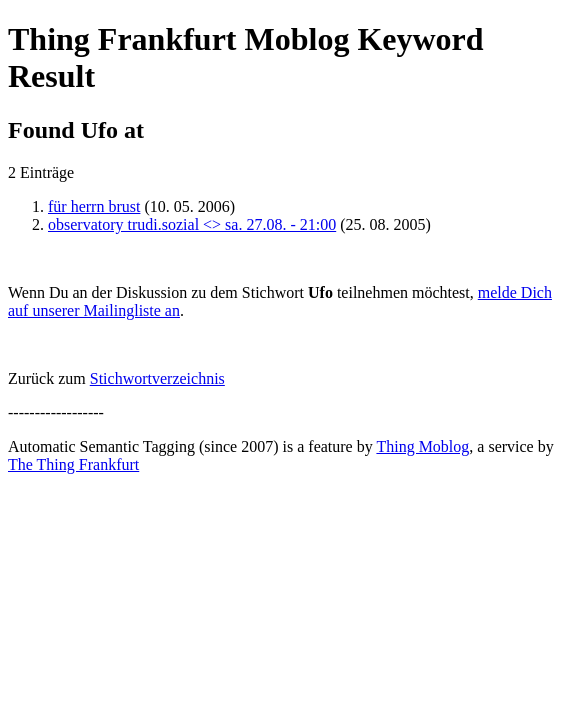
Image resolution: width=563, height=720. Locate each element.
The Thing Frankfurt (73, 464)
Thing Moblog (422, 446)
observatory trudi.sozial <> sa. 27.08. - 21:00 (192, 224)
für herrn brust (94, 206)
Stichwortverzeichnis (157, 378)
